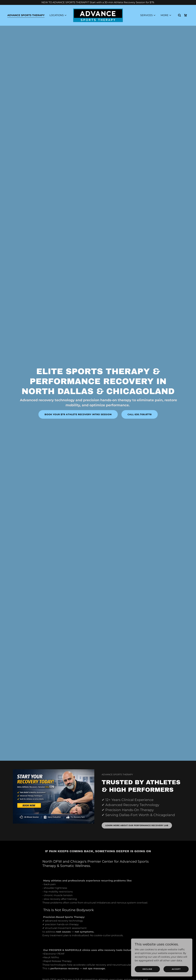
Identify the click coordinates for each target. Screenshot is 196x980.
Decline (147, 969)
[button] (58, 15)
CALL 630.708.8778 (140, 414)
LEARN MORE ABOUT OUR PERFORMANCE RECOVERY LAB (137, 825)
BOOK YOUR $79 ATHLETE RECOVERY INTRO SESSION (78, 414)
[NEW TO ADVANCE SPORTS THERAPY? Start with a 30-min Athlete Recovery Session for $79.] (98, 2)
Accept (176, 969)
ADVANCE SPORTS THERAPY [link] (26, 15)
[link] (98, 15)
